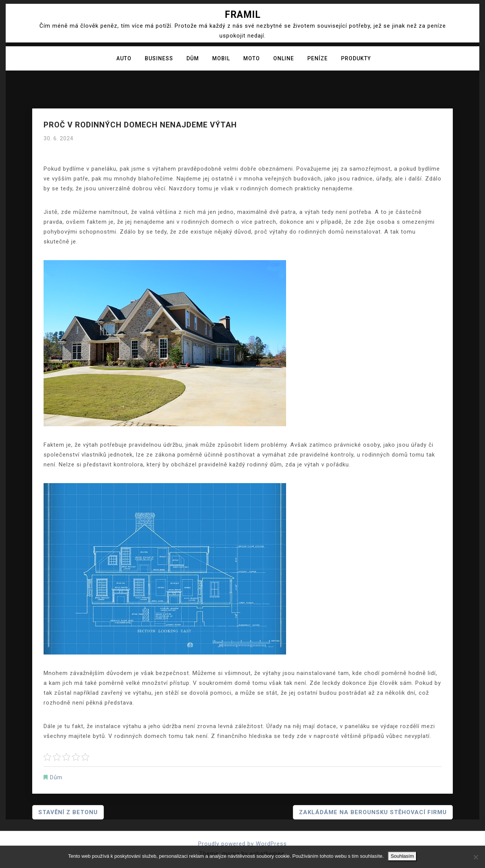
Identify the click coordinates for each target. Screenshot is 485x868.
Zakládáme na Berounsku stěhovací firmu (373, 812)
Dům (193, 58)
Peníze (318, 58)
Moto (252, 58)
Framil (243, 15)
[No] (476, 857)
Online (284, 58)
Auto (124, 58)
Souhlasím (402, 856)
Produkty (356, 58)
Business (159, 58)
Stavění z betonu (68, 812)
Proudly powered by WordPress (242, 844)
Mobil (221, 58)
